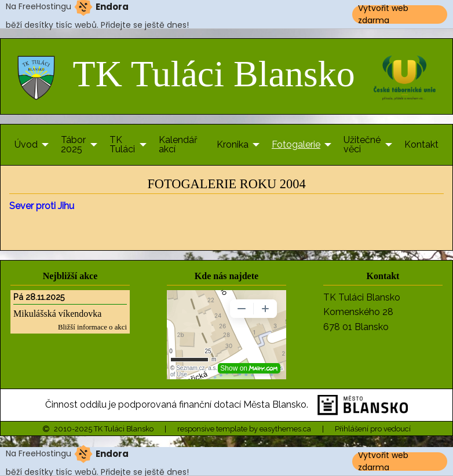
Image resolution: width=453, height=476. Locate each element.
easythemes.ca (285, 429)
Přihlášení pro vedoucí (373, 429)
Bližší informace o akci (92, 327)
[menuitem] (28, 145)
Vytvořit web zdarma (383, 14)
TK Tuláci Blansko (186, 74)
